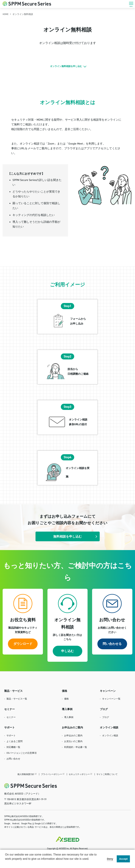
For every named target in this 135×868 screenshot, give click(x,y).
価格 (66, 699)
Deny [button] (110, 859)
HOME (6, 14)
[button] (6, 863)
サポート (11, 735)
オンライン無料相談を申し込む (66, 66)
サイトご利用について (107, 774)
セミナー (11, 717)
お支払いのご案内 (73, 741)
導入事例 (69, 717)
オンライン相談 (110, 735)
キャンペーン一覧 (111, 699)
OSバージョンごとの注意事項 (22, 753)
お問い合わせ (13, 759)
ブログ (106, 717)
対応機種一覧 (13, 747)
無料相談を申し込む (67, 536)
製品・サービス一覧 (17, 699)
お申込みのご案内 (73, 735)
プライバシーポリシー (52, 774)
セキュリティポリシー (79, 774)
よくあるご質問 (15, 741)
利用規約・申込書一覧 (76, 747)
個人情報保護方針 (26, 774)
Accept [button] (123, 859)
